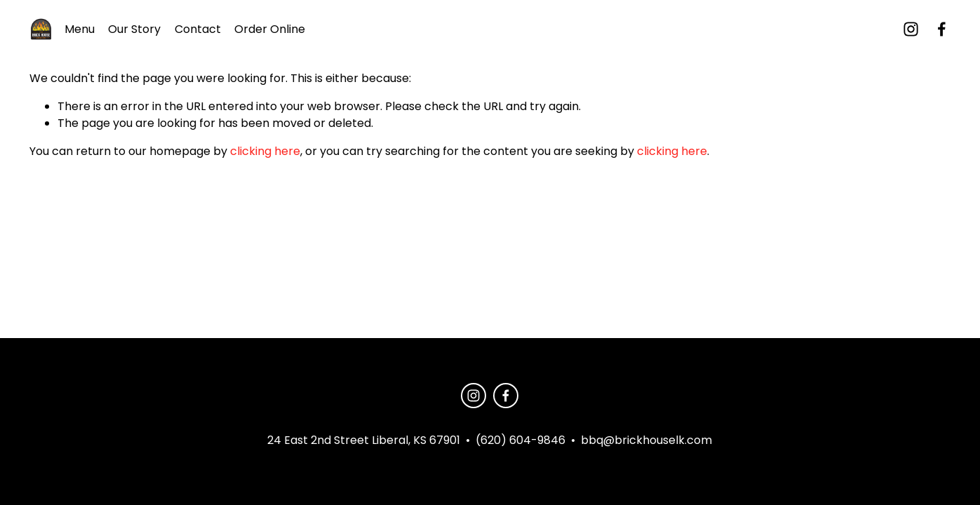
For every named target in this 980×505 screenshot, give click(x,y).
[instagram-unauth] (911, 29)
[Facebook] (942, 29)
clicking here (265, 151)
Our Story (134, 29)
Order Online (270, 29)
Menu (80, 29)
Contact (198, 29)
